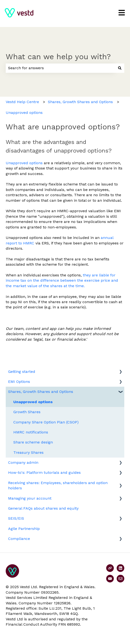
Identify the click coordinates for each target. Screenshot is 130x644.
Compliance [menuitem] (19, 539)
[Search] (120, 68)
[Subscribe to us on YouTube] (110, 579)
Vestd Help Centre (22, 102)
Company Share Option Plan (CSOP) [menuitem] (46, 422)
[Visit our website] (110, 568)
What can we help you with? (58, 57)
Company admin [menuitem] (23, 462)
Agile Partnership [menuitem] (24, 529)
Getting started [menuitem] (22, 372)
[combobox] (60, 68)
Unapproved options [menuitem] (33, 402)
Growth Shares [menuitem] (27, 412)
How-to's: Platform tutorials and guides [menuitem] (44, 472)
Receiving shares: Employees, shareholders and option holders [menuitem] (58, 485)
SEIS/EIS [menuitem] (16, 518)
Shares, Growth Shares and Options (80, 102)
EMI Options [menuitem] (19, 382)
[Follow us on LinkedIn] (120, 568)
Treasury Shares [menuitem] (28, 452)
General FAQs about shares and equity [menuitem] (43, 508)
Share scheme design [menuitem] (33, 442)
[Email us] (120, 579)
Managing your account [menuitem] (30, 498)
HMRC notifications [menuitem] (31, 432)
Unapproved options (24, 113)
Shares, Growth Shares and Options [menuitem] (41, 392)
